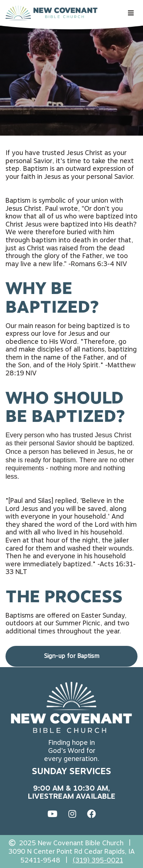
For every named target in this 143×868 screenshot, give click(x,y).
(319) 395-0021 (98, 860)
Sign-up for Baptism (72, 656)
